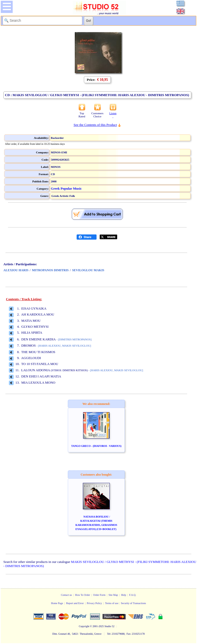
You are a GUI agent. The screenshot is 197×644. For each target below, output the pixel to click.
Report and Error (75, 603)
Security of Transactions (133, 603)
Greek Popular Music (66, 188)
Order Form (99, 595)
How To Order (83, 595)
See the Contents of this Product (95, 125)
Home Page (57, 603)
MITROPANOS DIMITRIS (50, 270)
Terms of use (112, 603)
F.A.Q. (133, 595)
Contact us (66, 595)
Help (124, 595)
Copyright (84, 626)
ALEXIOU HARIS (16, 270)
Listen (113, 115)
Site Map (113, 595)
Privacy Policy (94, 603)
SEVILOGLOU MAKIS (88, 270)
